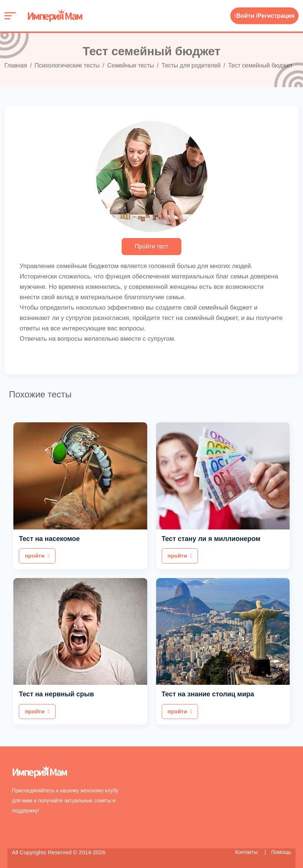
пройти (37, 556)
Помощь (281, 852)
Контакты (247, 852)
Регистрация (276, 16)
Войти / (246, 16)
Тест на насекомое (49, 539)
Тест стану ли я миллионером (211, 539)
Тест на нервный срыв (56, 694)
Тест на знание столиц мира (208, 694)
